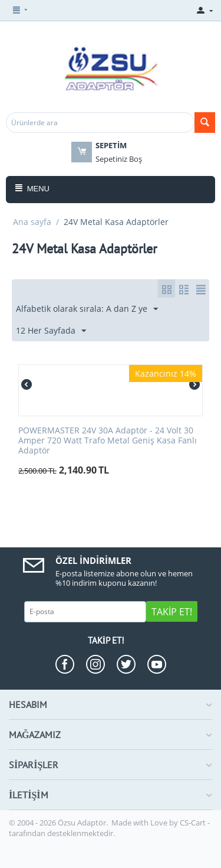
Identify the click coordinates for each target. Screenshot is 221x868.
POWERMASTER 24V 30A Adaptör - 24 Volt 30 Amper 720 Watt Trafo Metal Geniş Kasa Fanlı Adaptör (108, 440)
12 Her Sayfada (51, 331)
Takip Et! (172, 612)
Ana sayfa (32, 222)
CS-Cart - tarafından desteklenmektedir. (109, 828)
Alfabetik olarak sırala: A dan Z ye (87, 309)
